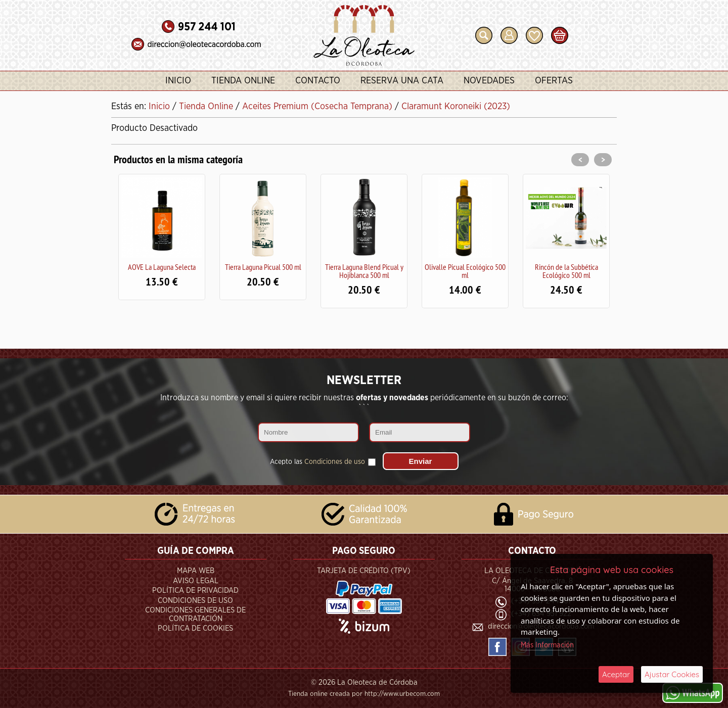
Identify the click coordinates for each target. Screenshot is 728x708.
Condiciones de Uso (195, 601)
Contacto (318, 81)
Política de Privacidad (195, 591)
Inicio (178, 81)
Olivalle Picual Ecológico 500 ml (465, 271)
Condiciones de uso (335, 462)
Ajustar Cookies (672, 674)
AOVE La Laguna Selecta (162, 267)
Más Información (547, 645)
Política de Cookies (195, 628)
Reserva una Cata (402, 81)
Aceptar (616, 674)
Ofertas (554, 81)
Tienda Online (243, 81)
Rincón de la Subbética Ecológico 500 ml (566, 271)
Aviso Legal (196, 581)
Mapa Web (196, 571)
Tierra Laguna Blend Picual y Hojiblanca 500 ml (364, 271)
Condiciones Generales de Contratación (195, 615)
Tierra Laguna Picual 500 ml (263, 267)
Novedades (489, 81)
